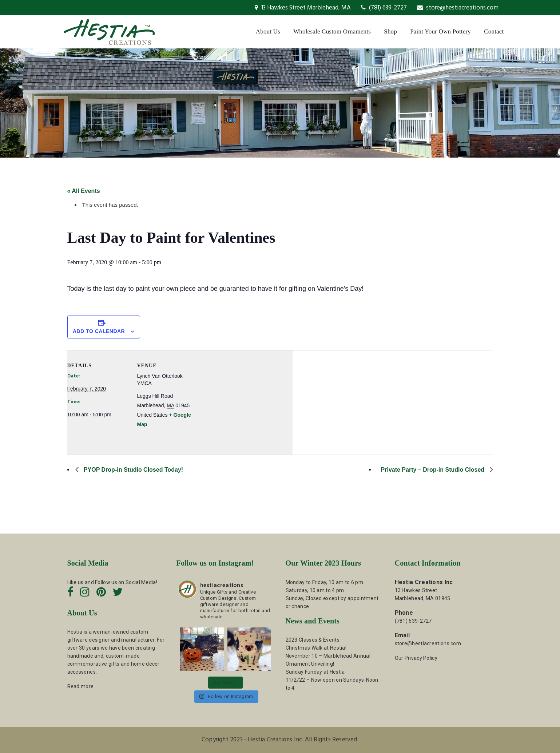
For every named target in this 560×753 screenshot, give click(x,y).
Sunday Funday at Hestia (315, 672)
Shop (390, 31)
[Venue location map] (245, 401)
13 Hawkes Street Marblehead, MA (303, 8)
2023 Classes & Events (313, 640)
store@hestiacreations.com (458, 8)
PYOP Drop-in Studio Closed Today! (133, 470)
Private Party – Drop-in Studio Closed (434, 470)
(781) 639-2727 (384, 8)
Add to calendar (99, 331)
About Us (268, 31)
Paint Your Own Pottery (440, 31)
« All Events (84, 191)
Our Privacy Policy (416, 658)
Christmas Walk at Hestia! (316, 648)
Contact (494, 31)
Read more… (82, 686)
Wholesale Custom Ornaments (332, 31)
